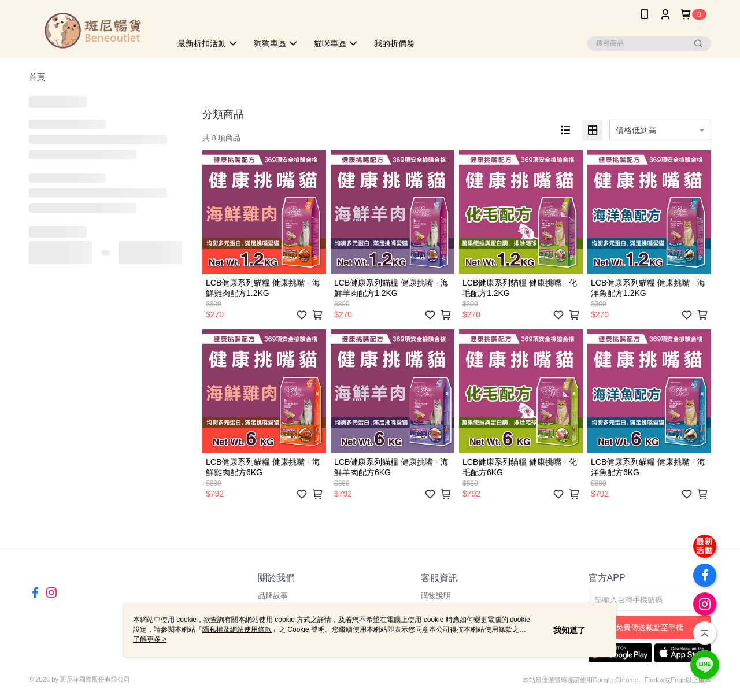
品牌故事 (273, 596)
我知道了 (569, 630)
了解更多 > (150, 639)
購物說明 (436, 596)
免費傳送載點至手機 (650, 627)
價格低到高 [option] (636, 130)
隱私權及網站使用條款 (237, 629)
